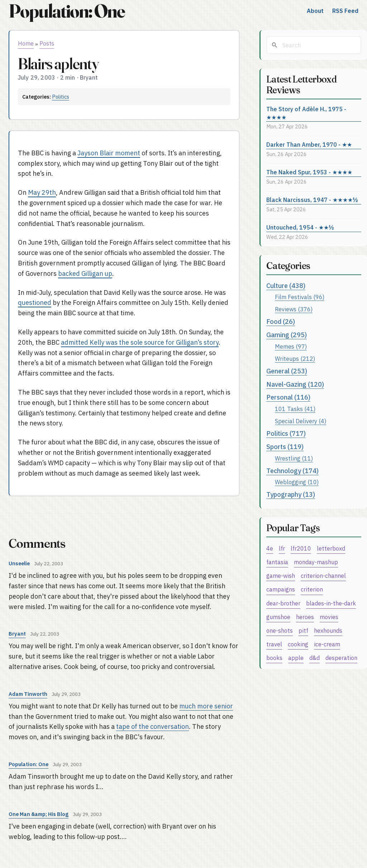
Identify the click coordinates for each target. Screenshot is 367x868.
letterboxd (331, 548)
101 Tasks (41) (295, 409)
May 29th (42, 192)
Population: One (67, 11)
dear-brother (283, 603)
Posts (47, 43)
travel (274, 644)
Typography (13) (291, 494)
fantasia (277, 562)
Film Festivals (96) (300, 297)
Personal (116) (288, 397)
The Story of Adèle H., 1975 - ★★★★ (306, 113)
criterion (312, 589)
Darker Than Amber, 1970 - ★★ (309, 144)
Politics (61, 97)
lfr (282, 548)
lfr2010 (301, 548)
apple (296, 658)
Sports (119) (285, 447)
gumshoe (278, 617)
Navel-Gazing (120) (295, 384)
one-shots (280, 630)
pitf (303, 630)
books (274, 658)
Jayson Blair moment (109, 153)
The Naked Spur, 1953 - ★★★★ (309, 172)
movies (329, 617)
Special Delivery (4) (301, 421)
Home (26, 43)
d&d (314, 658)
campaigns (281, 589)
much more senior (206, 706)
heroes (305, 617)
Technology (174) (292, 471)
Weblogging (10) (297, 482)
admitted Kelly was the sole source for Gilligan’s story (140, 342)
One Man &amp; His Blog (39, 814)
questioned (35, 303)
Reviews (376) (294, 309)
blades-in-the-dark (331, 603)
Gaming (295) (287, 335)
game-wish (281, 575)
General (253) (287, 371)
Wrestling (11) (294, 458)
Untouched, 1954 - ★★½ (300, 227)
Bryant (17, 634)
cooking (298, 644)
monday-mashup (316, 562)
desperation (341, 658)
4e (270, 548)
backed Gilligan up (85, 273)
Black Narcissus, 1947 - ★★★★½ (312, 200)
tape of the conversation (152, 727)
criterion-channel (323, 575)
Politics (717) (286, 433)
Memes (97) (291, 346)
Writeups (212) (295, 358)
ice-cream (327, 644)
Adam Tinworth (28, 694)
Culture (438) (286, 286)
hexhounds (328, 630)
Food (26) (281, 322)
